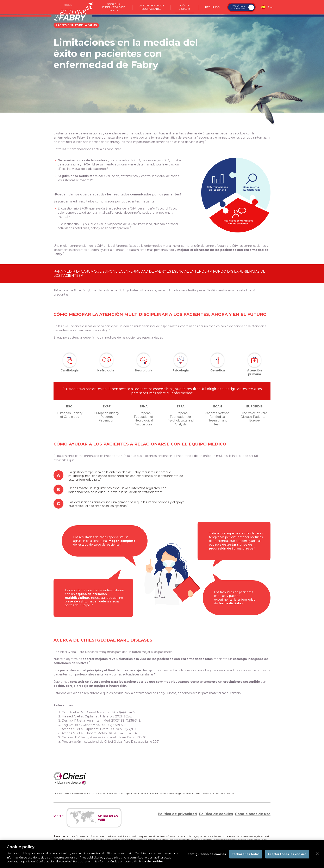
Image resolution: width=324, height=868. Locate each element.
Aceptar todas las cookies (287, 857)
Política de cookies (216, 814)
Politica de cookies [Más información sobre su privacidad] (149, 864)
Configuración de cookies (207, 857)
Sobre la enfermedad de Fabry (114, 7)
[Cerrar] (317, 857)
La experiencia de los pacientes (152, 7)
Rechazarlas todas (246, 857)
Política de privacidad (177, 814)
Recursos (212, 7)
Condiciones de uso (253, 814)
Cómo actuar (185, 7)
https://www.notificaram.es (109, 843)
